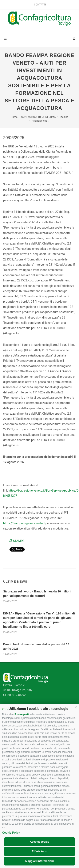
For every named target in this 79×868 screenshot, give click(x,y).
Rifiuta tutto (39, 851)
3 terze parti (22, 714)
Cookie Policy (11, 833)
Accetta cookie (40, 842)
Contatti (40, 5)
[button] (76, 707)
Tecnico (64, 117)
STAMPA (17, 541)
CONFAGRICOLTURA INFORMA (38, 117)
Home (14, 117)
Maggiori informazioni (39, 861)
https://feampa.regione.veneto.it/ (25, 523)
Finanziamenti (39, 121)
